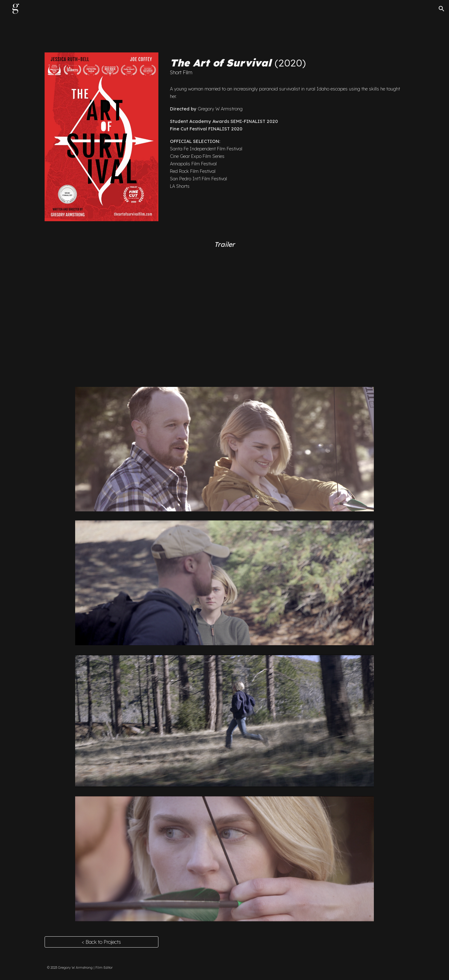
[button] (442, 9)
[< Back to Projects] (101, 942)
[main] (286, 66)
